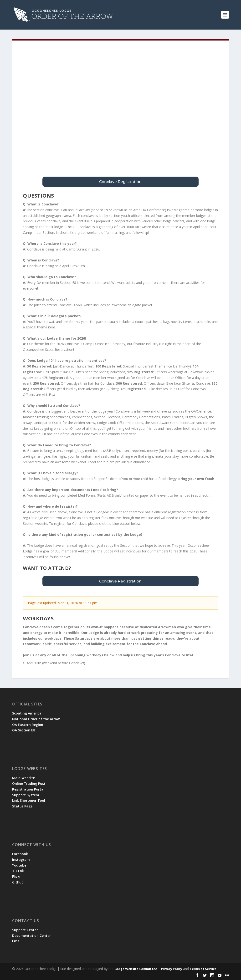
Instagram (21, 860)
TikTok (18, 871)
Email (17, 941)
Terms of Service (203, 969)
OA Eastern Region (28, 725)
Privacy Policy (172, 969)
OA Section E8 (24, 730)
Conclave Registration (120, 182)
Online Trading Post (29, 783)
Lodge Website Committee (136, 969)
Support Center (25, 930)
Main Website (23, 778)
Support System (26, 795)
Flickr (16, 876)
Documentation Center (31, 936)
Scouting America (27, 713)
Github (18, 882)
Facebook (20, 854)
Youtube (19, 865)
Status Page (22, 806)
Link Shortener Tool (29, 800)
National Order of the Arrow (36, 719)
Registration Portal (28, 789)
